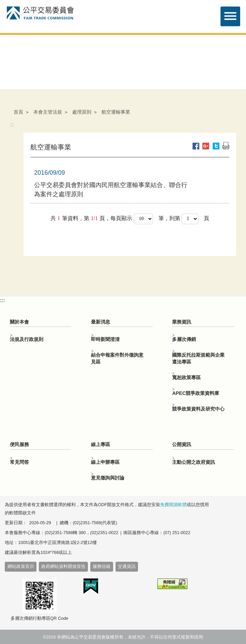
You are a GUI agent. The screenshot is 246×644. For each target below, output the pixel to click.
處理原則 (82, 112)
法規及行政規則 (27, 339)
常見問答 (19, 462)
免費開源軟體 (173, 505)
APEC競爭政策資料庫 (196, 393)
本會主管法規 (48, 112)
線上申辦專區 (105, 462)
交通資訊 (127, 567)
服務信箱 (102, 567)
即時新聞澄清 (105, 339)
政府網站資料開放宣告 (63, 567)
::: (12, 125)
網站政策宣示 (21, 567)
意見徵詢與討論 (108, 478)
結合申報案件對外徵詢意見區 (117, 358)
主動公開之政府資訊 (194, 462)
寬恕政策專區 (186, 377)
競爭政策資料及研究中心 (198, 409)
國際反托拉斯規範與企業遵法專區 (198, 358)
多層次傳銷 (184, 339)
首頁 (18, 112)
